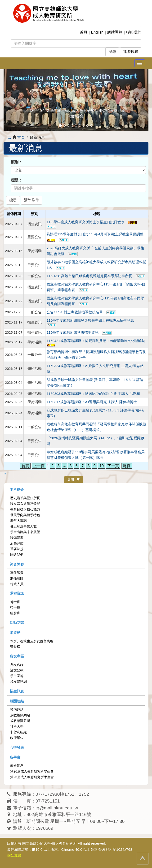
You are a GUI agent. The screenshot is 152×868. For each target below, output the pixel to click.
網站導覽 (115, 32)
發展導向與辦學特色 (25, 515)
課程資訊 (17, 593)
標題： (17, 180)
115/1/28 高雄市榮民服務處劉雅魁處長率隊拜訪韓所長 (96, 276)
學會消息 (17, 766)
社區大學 (17, 726)
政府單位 (17, 738)
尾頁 (127, 466)
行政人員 (17, 584)
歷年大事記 (18, 521)
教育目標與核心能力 (25, 509)
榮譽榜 (15, 633)
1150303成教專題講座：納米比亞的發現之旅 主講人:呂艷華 (93, 394)
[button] (14, 100)
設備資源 (17, 538)
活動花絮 (17, 623)
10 (102, 466)
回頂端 (143, 859)
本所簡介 (17, 490)
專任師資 (17, 573)
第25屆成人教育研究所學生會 (32, 777)
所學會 (15, 757)
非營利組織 (18, 732)
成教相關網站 (20, 715)
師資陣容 (17, 564)
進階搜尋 (131, 52)
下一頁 (113, 466)
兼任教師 (17, 578)
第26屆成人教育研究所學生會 (32, 771)
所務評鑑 (17, 543)
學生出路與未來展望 (25, 532)
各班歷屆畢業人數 (23, 526)
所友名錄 (17, 665)
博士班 (15, 602)
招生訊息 (17, 691)
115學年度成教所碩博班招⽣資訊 (79, 333)
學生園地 (17, 676)
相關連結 (17, 701)
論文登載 (17, 670)
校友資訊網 (18, 682)
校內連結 (17, 709)
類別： (17, 162)
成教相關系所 (20, 721)
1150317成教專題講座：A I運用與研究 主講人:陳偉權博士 (92, 402)
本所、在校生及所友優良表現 (32, 641)
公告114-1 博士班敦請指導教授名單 (81, 312)
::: (139, 27)
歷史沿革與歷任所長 (25, 498)
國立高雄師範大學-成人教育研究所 (49, 843)
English (97, 32)
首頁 (84, 32)
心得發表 (17, 747)
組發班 (15, 613)
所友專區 (17, 656)
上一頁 (39, 466)
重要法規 (17, 549)
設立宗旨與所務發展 (25, 504)
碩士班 (15, 608)
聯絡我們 (134, 32)
